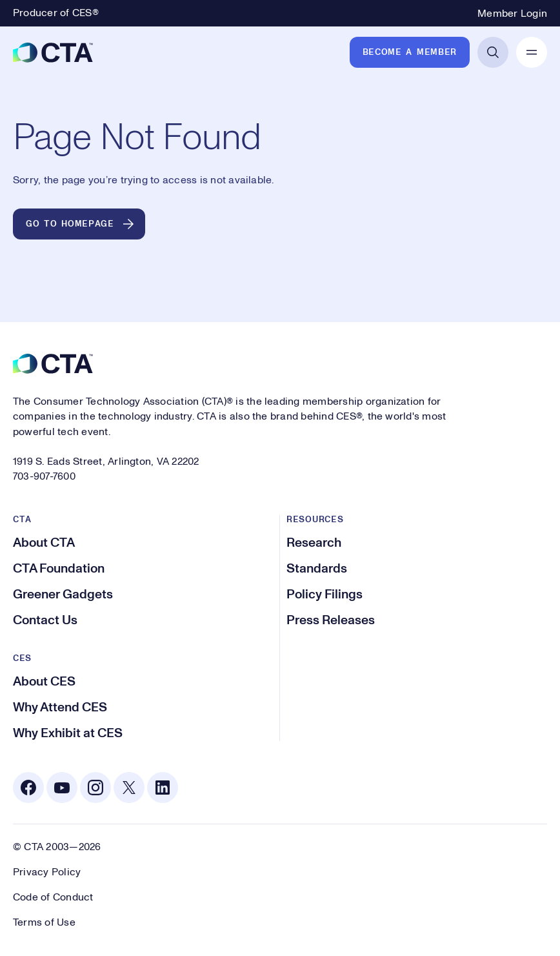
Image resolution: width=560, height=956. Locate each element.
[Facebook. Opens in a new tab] (28, 788)
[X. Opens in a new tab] (129, 788)
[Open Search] (493, 52)
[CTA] (53, 52)
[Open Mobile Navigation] (532, 52)
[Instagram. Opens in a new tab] (95, 788)
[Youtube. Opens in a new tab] (62, 788)
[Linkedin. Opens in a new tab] (163, 788)
